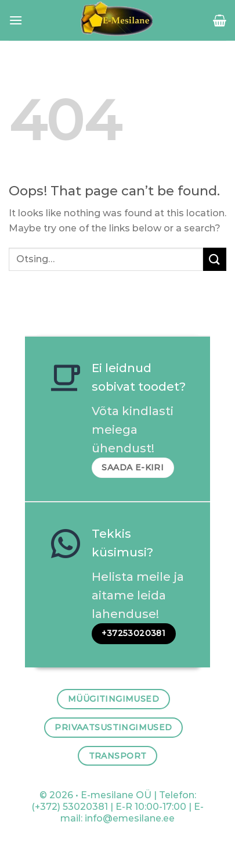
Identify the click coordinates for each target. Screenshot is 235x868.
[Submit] (215, 259)
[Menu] (16, 20)
